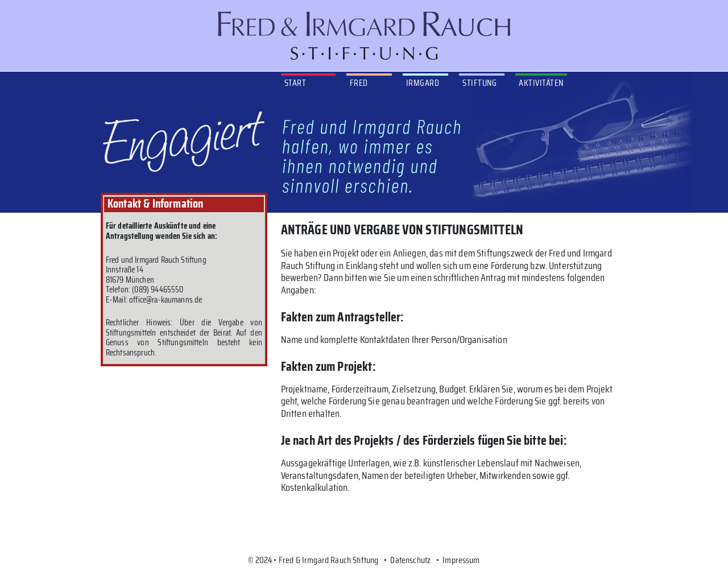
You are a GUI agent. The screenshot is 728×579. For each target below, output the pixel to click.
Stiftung (479, 83)
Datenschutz (410, 560)
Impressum (461, 560)
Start (295, 83)
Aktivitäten (541, 83)
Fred (359, 83)
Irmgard (423, 83)
